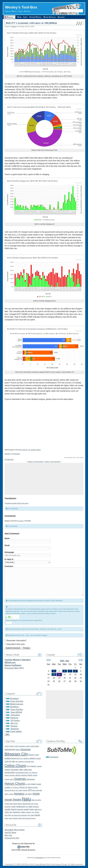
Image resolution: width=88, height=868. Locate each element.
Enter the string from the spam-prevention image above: (24, 620)
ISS (17, 790)
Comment (9, 566)
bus (21, 758)
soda (36, 809)
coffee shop (28, 770)
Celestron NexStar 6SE (26, 762)
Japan (20, 790)
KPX (30, 790)
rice (27, 807)
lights (6, 794)
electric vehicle (36, 450)
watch (7, 818)
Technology (15, 715)
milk (26, 794)
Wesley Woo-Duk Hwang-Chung (24, 818)
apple (28, 746)
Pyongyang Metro (12, 668)
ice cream (32, 784)
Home (19, 17)
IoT (12, 787)
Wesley (14, 27)
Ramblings (14, 707)
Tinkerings (14, 718)
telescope (17, 815)
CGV (28, 766)
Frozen (7, 779)
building (8, 758)
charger (33, 766)
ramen (36, 804)
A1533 (16, 746)
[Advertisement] (44, 479)
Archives (61, 17)
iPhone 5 (16, 787)
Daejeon (34, 773)
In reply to (9, 559)
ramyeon (8, 807)
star (11, 812)
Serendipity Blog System (15, 830)
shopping (20, 809)
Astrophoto (14, 699)
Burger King (15, 758)
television (24, 815)
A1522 (7, 746)
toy (29, 815)
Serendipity (39, 858)
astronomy (10, 749)
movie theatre (13, 800)
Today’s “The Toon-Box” (36, 462)
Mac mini (8, 835)
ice (26, 784)
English (82, 457)
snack (26, 809)
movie (36, 794)
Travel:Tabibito (16, 732)
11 (54, 674)
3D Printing (15, 721)
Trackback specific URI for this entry (16, 503)
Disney (7, 775)
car (29, 450)
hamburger (31, 779)
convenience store (22, 773)
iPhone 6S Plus (10, 790)
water (11, 818)
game (12, 779)
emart (35, 775)
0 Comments (16, 454)
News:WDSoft (16, 712)
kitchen (25, 790)
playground (26, 804)
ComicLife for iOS (12, 838)
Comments (54, 757)
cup (30, 773)
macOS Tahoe (10, 833)
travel (37, 815)
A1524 (12, 746)
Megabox (19, 794)
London (11, 794)
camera (32, 758)
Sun (33, 812)
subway (29, 812)
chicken (7, 770)
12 (59, 674)
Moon (30, 794)
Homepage (9, 552)
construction (10, 772)
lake (34, 790)
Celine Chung (15, 766)
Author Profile (35, 17)
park (11, 804)
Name (7, 538)
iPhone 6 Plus (33, 787)
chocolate (14, 770)
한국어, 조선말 (76, 457)
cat (16, 762)
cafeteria (26, 758)
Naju (27, 799)
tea (13, 815)
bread (37, 755)
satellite (8, 809)
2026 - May (65, 661)
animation (22, 746)
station (23, 812)
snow (31, 809)
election (12, 775)
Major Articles (49, 17)
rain (32, 804)
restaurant (21, 806)
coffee (21, 770)
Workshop (15, 729)
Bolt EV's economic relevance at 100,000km (31, 23)
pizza (15, 804)
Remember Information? (16, 641)
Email (7, 545)
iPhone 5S (23, 787)
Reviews (7, 454)
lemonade (39, 790)
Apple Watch (35, 746)
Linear (21, 521)
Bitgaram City (16, 754)
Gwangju (20, 779)
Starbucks (16, 812)
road (30, 806)
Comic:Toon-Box (17, 701)
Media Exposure (16, 704)
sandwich (36, 807)
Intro (25, 17)
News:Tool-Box (17, 710)
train (32, 815)
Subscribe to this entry (16, 644)
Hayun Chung (15, 784)
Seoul (13, 809)
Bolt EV (25, 450)
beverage (26, 749)
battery (18, 750)
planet (20, 804)
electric (18, 775)
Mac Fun (14, 723)
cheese (39, 766)
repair (13, 806)
